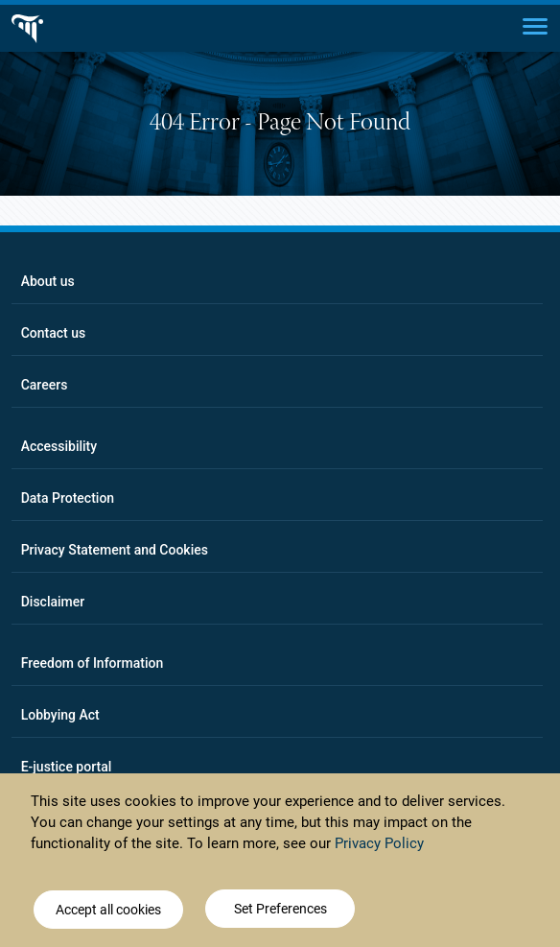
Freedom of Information (93, 663)
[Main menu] (535, 25)
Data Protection (68, 498)
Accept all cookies (108, 910)
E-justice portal (67, 767)
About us (48, 281)
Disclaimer (53, 602)
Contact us (54, 333)
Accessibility (59, 446)
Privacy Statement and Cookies (115, 550)
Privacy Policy (379, 843)
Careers (45, 385)
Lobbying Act (60, 715)
